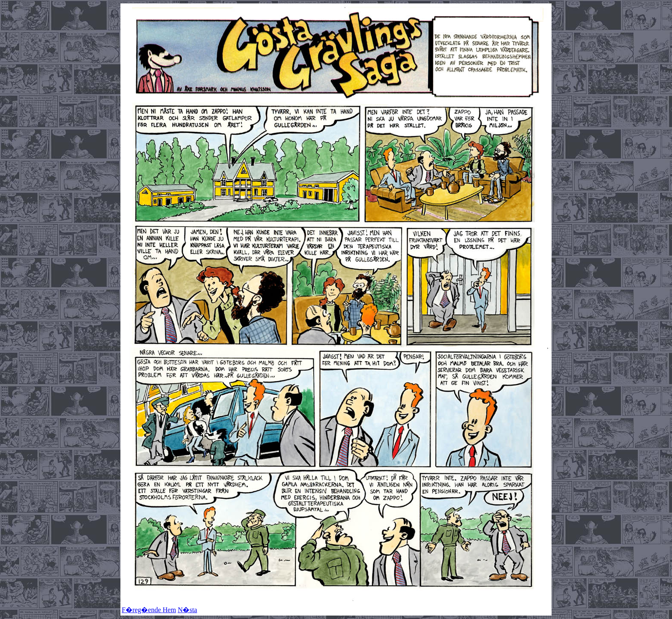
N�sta (187, 610)
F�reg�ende (142, 610)
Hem (169, 610)
